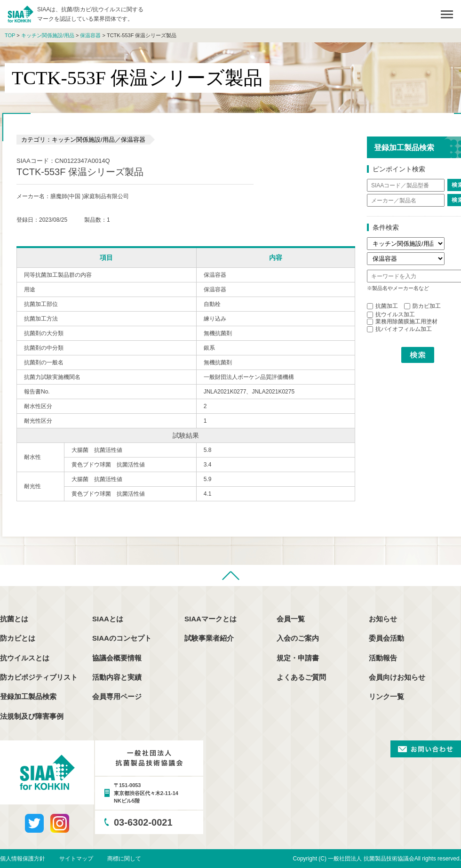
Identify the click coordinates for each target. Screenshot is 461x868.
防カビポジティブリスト (39, 677)
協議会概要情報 (117, 658)
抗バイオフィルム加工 (399, 329)
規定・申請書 (298, 658)
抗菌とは (14, 619)
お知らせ (383, 619)
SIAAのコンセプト (122, 638)
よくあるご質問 (301, 677)
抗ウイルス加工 (391, 314)
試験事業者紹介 (209, 638)
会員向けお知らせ (397, 677)
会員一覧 (291, 619)
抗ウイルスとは (25, 658)
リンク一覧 (386, 696)
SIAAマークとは (211, 619)
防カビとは (18, 638)
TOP (10, 35)
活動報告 (383, 658)
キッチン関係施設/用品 (48, 35)
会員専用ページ (117, 696)
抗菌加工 (382, 306)
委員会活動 (386, 638)
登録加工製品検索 (28, 696)
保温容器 (90, 35)
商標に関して (124, 859)
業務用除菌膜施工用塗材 (402, 321)
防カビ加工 (422, 306)
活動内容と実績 (117, 677)
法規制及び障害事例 (32, 716)
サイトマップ (76, 859)
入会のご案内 (298, 638)
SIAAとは (108, 619)
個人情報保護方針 (23, 859)
